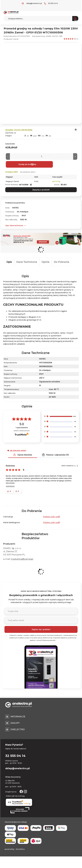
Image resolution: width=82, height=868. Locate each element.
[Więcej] (75, 156)
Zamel (16, 39)
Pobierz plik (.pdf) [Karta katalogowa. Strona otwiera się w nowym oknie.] (52, 522)
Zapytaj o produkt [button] (41, 190)
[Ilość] (42, 156)
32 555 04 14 (53, 3)
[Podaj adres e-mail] (41, 620)
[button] (76, 130)
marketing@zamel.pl (22, 559)
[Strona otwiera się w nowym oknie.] (21, 791)
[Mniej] (8, 156)
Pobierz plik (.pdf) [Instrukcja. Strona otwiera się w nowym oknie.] (52, 517)
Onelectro (18, 729)
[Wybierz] (6, 636)
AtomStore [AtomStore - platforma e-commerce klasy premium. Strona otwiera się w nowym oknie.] (20, 849)
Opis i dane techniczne (14, 226)
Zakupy (15, 723)
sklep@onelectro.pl (34, 3)
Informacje (18, 717)
